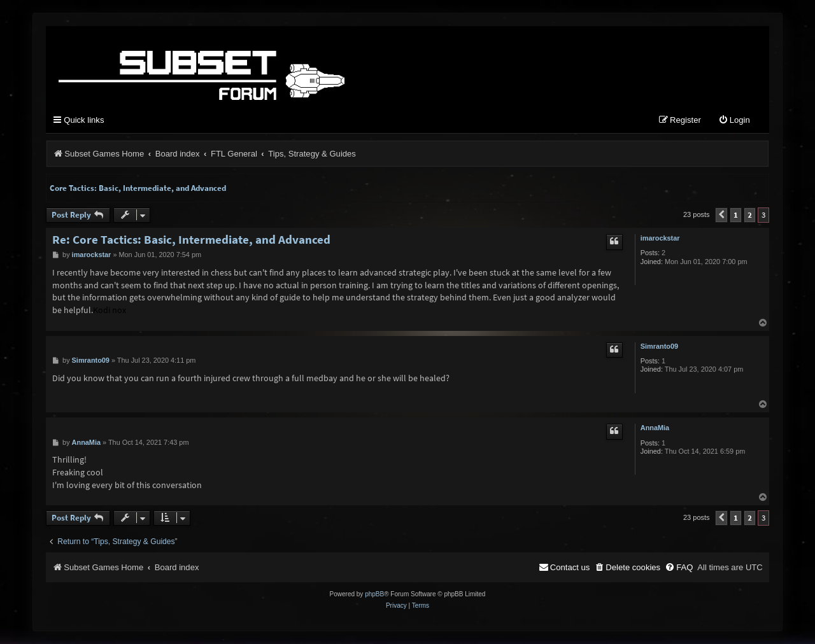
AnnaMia (655, 428)
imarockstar (660, 238)
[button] (721, 215)
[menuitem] (734, 121)
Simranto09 (659, 346)
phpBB (374, 594)
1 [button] (736, 215)
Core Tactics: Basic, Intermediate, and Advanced (138, 188)
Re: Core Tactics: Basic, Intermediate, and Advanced (191, 240)
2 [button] (750, 215)
